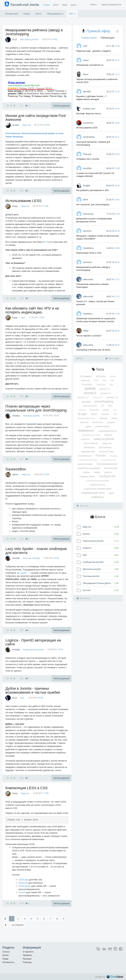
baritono (87, 231)
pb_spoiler (22, 573)
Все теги (83, 506)
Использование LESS (23, 201)
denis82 (87, 91)
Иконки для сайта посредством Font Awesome (36, 118)
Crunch (22, 892)
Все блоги (83, 598)
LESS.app (23, 880)
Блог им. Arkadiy (31, 558)
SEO (23, 318)
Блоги (56, 5)
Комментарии (89, 38)
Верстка (27, 125)
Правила (27, 955)
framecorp (88, 214)
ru (47, 242)
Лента (39, 14)
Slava (86, 74)
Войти (94, 5)
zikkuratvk (88, 279)
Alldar (86, 331)
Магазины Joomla (29, 39)
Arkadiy (16, 416)
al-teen (16, 125)
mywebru (88, 314)
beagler (87, 185)
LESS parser (25, 886)
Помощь (27, 962)
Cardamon (88, 123)
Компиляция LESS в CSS (26, 788)
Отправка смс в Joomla (88, 159)
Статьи (46, 5)
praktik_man (89, 109)
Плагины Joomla (31, 416)
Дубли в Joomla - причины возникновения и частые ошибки (33, 690)
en (44, 242)
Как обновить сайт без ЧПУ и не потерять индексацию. (32, 310)
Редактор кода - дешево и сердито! (94, 51)
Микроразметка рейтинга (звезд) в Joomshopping (34, 32)
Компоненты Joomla (33, 650)
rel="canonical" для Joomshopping (93, 205)
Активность (8, 962)
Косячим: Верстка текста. (89, 114)
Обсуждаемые (55, 14)
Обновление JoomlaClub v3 (90, 65)
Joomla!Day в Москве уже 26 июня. (94, 350)
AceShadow (89, 137)
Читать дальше (61, 106)
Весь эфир (112, 358)
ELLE (14, 39)
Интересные (12, 14)
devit (85, 200)
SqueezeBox (16, 469)
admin (15, 474)
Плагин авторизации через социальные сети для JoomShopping (36, 408)
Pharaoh (87, 154)
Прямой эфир (98, 31)
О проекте (28, 952)
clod (85, 46)
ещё (73, 5)
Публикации (107, 38)
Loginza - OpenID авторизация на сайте (33, 642)
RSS (80, 358)
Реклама (27, 959)
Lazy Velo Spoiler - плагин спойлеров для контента (36, 551)
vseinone (87, 262)
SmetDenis (88, 248)
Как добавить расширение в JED (92, 190)
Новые (27, 14)
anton (86, 60)
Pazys (15, 206)
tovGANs (87, 168)
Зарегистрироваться (111, 5)
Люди (65, 5)
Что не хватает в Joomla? (89, 336)
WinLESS (23, 883)
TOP (72, 14)
